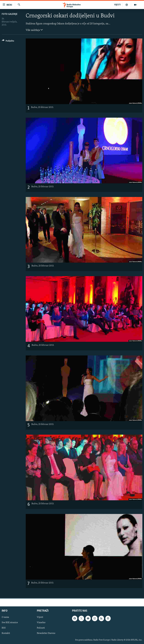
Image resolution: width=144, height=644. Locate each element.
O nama (5, 617)
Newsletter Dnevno (46, 633)
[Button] (8, 41)
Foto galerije (10, 14)
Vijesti (40, 617)
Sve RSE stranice (10, 623)
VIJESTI (117, 5)
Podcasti (41, 628)
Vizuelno (41, 623)
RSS (4, 628)
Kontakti (6, 633)
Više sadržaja (34, 30)
